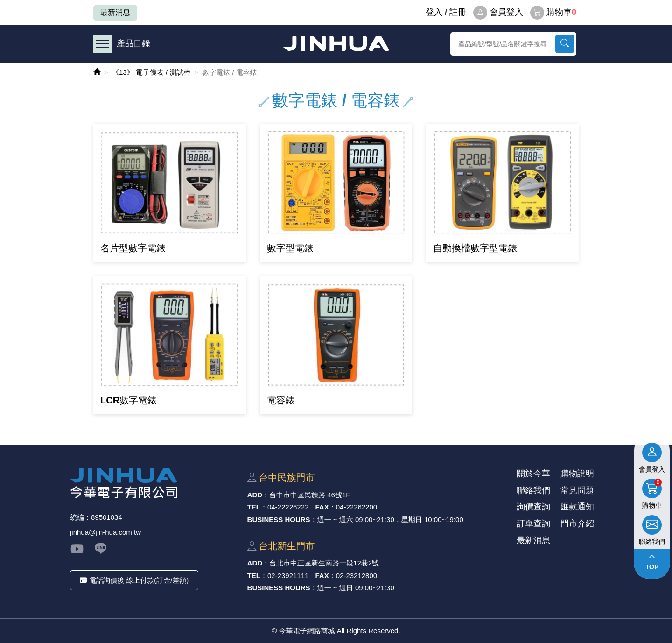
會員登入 (498, 13)
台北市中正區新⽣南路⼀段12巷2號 (324, 563)
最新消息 (115, 12)
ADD (255, 495)
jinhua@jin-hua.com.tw (105, 532)
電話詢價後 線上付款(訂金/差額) (134, 580)
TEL (254, 507)
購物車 (553, 13)
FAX (322, 507)
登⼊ (434, 12)
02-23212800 (357, 576)
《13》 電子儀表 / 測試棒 (151, 72)
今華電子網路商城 (336, 44)
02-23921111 (288, 576)
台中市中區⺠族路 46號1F (310, 495)
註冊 (458, 12)
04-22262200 (357, 507)
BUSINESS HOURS (279, 519)
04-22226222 (288, 507)
